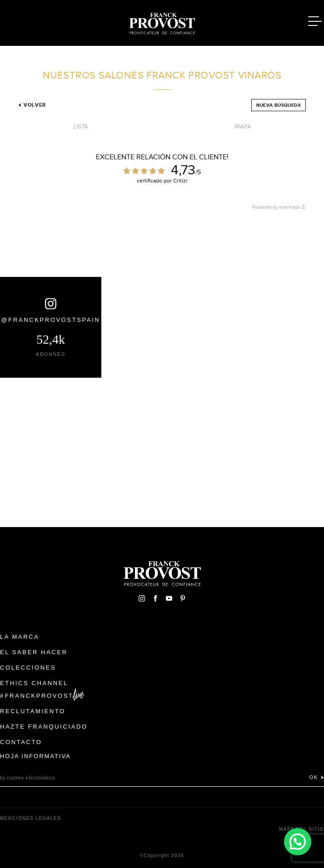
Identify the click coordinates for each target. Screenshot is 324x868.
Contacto (21, 742)
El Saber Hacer (34, 652)
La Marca (20, 637)
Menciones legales (30, 818)
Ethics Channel (34, 683)
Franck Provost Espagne (162, 22)
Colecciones (28, 668)
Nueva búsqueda (279, 105)
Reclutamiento (33, 711)
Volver (32, 105)
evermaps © (292, 207)
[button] (297, 841)
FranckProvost (39, 696)
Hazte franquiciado (44, 727)
